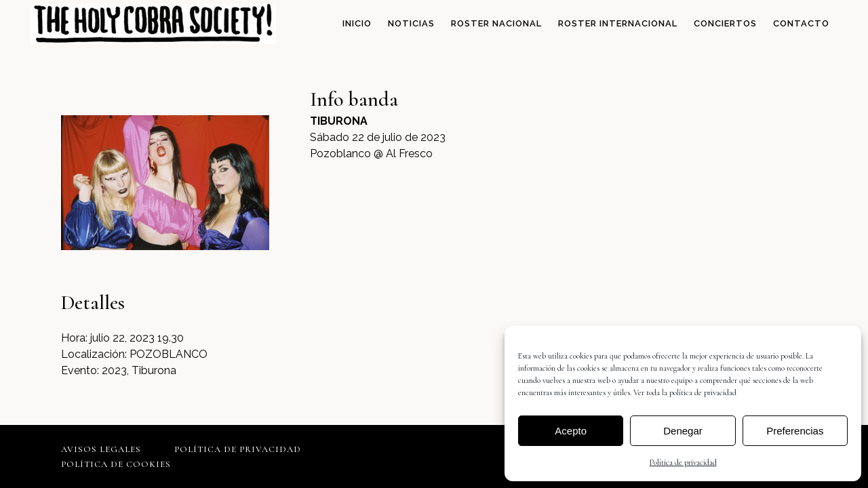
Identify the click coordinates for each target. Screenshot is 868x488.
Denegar (683, 431)
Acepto (571, 431)
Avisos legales (101, 449)
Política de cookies (116, 464)
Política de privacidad (683, 462)
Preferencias (795, 431)
